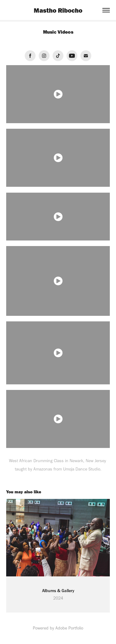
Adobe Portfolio (69, 628)
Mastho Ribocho (58, 10)
